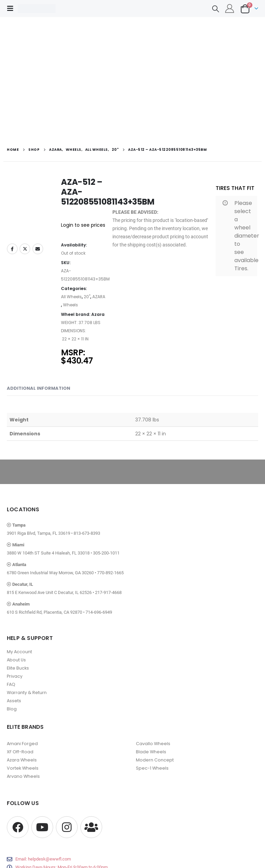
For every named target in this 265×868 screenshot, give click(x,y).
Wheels (71, 305)
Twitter (25, 249)
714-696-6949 (99, 612)
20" (87, 297)
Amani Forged (22, 744)
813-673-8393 (87, 533)
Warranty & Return (27, 693)
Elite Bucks (18, 668)
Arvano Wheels (23, 776)
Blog (12, 709)
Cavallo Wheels (153, 744)
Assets (14, 701)
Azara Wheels (22, 760)
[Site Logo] (37, 9)
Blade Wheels (151, 752)
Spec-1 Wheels (152, 768)
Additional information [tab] (38, 388)
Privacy (15, 676)
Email (38, 249)
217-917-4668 (108, 592)
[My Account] (230, 9)
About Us (16, 660)
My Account (19, 652)
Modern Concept (155, 760)
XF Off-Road (20, 752)
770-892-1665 (110, 573)
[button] (12, 9)
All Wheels (71, 297)
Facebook (12, 249)
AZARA (99, 297)
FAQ (11, 684)
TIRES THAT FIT (235, 188)
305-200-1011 (106, 553)
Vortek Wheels (23, 768)
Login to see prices (83, 225)
